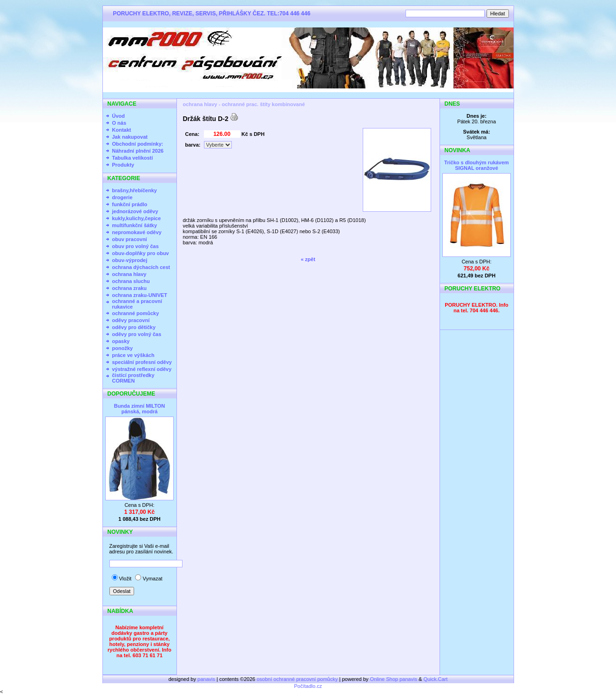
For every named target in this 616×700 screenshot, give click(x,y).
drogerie (122, 197)
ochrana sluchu (131, 281)
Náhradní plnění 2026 (138, 151)
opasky (121, 341)
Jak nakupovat (130, 137)
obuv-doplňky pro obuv (141, 253)
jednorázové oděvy (135, 211)
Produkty (123, 165)
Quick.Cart (435, 679)
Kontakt (122, 130)
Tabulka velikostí (133, 158)
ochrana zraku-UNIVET (140, 295)
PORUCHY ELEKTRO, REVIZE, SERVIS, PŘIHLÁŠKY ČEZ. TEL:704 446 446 (212, 13)
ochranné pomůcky (136, 313)
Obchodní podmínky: (138, 144)
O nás (119, 123)
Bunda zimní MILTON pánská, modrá (140, 409)
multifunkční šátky (135, 225)
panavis (207, 679)
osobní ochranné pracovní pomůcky (297, 679)
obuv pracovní (130, 239)
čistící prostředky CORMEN (133, 378)
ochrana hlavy (129, 274)
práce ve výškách (133, 355)
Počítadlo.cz (308, 686)
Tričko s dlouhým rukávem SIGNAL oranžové (477, 165)
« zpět (308, 259)
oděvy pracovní (131, 320)
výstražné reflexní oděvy (142, 369)
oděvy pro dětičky (134, 327)
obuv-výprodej (130, 260)
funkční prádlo (130, 204)
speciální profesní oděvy (142, 362)
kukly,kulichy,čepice (137, 218)
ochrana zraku (130, 288)
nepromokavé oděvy (137, 232)
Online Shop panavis (393, 679)
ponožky (123, 348)
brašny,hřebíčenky (135, 190)
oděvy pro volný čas (137, 334)
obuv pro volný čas (135, 246)
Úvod (119, 116)
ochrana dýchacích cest (141, 267)
